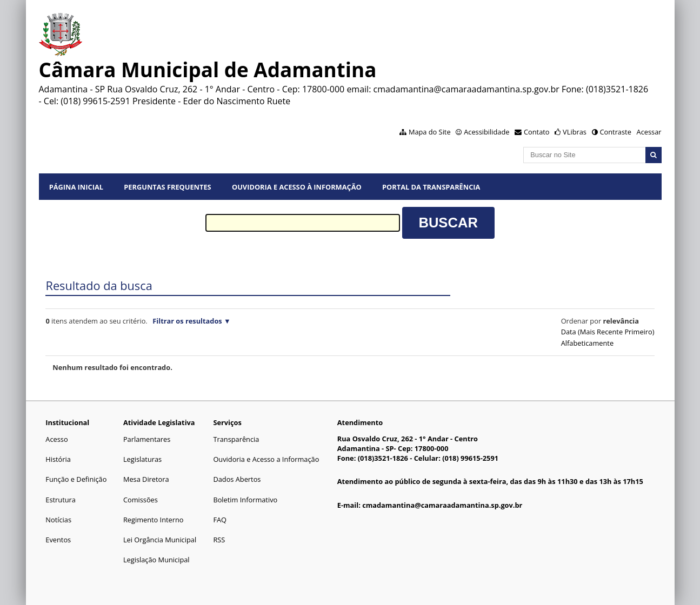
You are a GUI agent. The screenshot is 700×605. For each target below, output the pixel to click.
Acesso (56, 439)
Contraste (615, 132)
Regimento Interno (154, 520)
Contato (537, 132)
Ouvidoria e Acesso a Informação (266, 459)
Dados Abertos (237, 479)
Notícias (58, 520)
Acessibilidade (486, 132)
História (58, 459)
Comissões (141, 500)
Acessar (649, 132)
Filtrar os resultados (187, 321)
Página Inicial (76, 187)
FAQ (220, 520)
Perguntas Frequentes (167, 187)
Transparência (236, 439)
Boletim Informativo (245, 500)
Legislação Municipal (156, 560)
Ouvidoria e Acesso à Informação (297, 187)
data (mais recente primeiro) (608, 332)
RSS (219, 540)
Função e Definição (76, 479)
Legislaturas (142, 459)
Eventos (58, 540)
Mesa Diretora (146, 479)
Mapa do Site (430, 132)
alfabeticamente (587, 343)
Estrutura (61, 500)
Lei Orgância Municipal (160, 540)
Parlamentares (147, 439)
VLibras (575, 132)
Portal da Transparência (431, 187)
